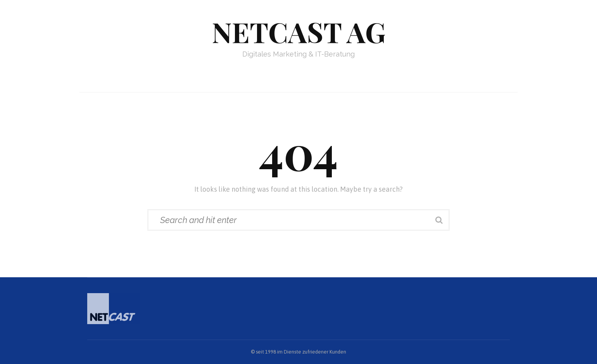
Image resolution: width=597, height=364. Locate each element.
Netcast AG (299, 31)
